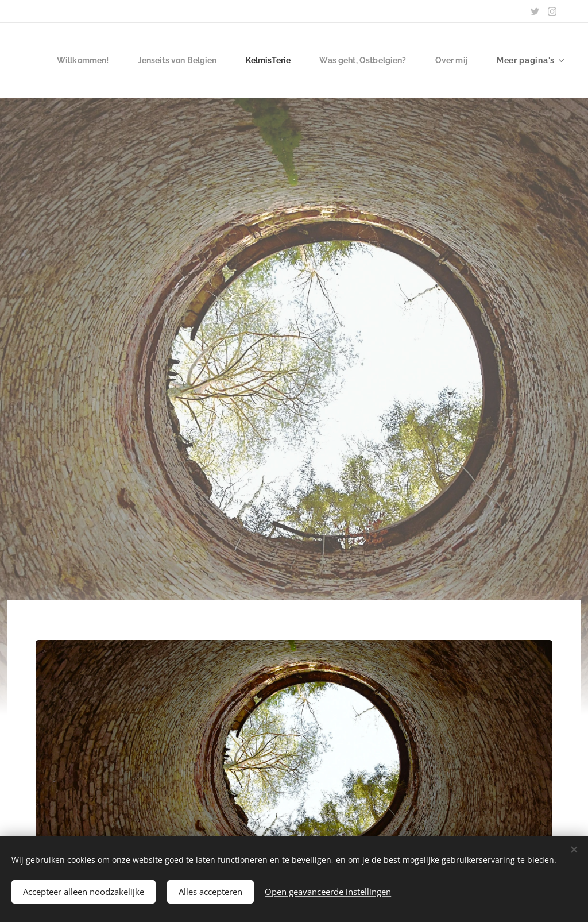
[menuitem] (132, 60)
